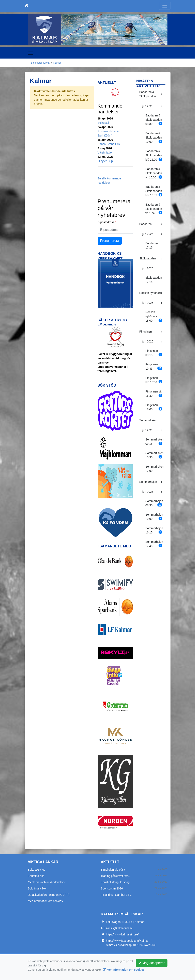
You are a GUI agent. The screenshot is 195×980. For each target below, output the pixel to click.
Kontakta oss (36, 876)
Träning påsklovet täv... (115, 876)
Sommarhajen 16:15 (154, 530)
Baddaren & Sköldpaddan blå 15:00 (154, 155)
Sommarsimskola (40, 63)
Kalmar (57, 63)
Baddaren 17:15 (152, 245)
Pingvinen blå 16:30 (154, 380)
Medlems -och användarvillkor (47, 882)
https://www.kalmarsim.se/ (122, 934)
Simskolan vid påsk (113, 870)
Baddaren (145, 224)
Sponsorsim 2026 (112, 888)
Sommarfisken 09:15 (154, 442)
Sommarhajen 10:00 (154, 517)
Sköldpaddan (148, 258)
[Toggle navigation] (165, 6)
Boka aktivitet (36, 870)
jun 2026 (148, 106)
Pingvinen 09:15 (154, 353)
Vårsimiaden (105, 152)
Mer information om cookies (45, 901)
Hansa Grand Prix (109, 144)
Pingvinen (146, 332)
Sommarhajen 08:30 (154, 503)
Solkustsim (104, 123)
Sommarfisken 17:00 (154, 469)
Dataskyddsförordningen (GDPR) (49, 895)
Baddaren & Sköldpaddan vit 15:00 (154, 173)
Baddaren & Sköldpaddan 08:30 (154, 120)
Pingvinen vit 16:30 (154, 394)
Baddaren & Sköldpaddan (148, 94)
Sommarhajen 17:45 (154, 544)
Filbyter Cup (105, 161)
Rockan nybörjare (150, 293)
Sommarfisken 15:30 (154, 455)
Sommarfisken (148, 420)
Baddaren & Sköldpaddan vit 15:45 (154, 209)
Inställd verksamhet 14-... (117, 895)
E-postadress (106, 222)
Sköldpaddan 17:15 (154, 280)
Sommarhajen (148, 482)
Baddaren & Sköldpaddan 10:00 (154, 138)
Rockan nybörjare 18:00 (154, 316)
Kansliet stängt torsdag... (116, 882)
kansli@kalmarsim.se (119, 928)
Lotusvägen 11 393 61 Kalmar (125, 922)
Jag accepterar (152, 963)
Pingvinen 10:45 (154, 366)
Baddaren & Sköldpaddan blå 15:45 (154, 191)
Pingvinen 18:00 (154, 407)
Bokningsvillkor (37, 888)
